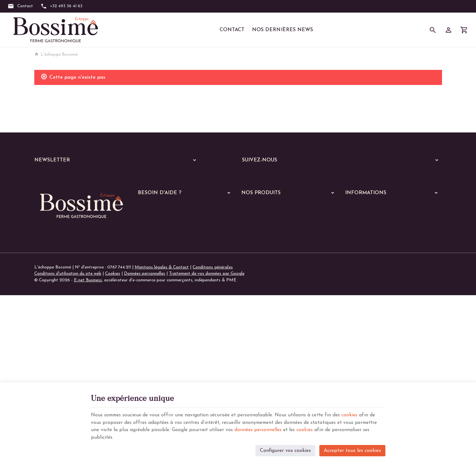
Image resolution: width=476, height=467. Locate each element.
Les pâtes (255, 308)
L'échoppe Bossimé (56, 55)
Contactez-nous (360, 264)
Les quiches (256, 341)
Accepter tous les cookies (352, 450)
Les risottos (257, 324)
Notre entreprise (361, 247)
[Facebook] (249, 177)
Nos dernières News (282, 30)
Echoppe (250, 263)
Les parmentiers (261, 349)
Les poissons (257, 292)
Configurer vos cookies (285, 450)
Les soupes (256, 365)
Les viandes (256, 283)
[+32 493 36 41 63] (62, 6)
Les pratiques (258, 373)
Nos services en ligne (261, 255)
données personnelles (286, 429)
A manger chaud (259, 273)
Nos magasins (359, 255)
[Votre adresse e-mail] (117, 177)
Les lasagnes (258, 316)
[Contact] (20, 6)
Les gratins (256, 332)
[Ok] (192, 177)
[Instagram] (268, 177)
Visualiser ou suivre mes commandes (172, 255)
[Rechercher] (433, 30)
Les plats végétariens (266, 300)
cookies (357, 414)
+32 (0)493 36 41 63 (66, 333)
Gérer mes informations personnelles (173, 272)
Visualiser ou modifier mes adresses (172, 264)
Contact (232, 30)
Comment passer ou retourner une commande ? (183, 247)
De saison (255, 357)
